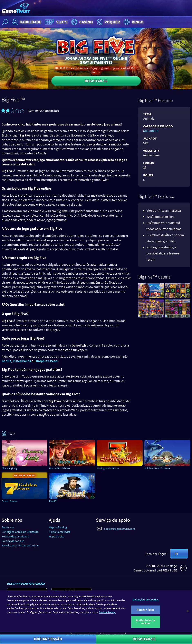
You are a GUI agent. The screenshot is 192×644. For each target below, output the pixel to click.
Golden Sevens (9, 501)
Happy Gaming (58, 527)
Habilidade (26, 22)
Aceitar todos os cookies (146, 624)
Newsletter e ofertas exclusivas (20, 545)
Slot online (151, 131)
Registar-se (96, 81)
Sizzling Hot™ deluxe (108, 468)
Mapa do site (56, 536)
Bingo (133, 22)
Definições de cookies (146, 601)
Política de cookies (13, 541)
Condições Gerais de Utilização (20, 532)
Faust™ (53, 501)
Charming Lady (9, 468)
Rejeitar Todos (146, 612)
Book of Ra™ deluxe (60, 468)
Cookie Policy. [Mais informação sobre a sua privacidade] (107, 614)
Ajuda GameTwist (59, 532)
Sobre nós (8, 527)
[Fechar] (188, 613)
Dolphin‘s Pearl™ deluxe (157, 468)
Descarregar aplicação (26, 583)
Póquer (108, 22)
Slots (56, 22)
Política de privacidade (15, 536)
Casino (81, 22)
